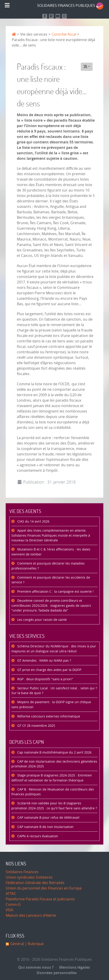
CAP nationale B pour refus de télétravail (48, 818)
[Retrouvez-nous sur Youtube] (58, 16)
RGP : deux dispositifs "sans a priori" (45, 679)
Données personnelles (55, 973)
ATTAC (11, 894)
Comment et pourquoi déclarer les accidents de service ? (51, 580)
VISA (9, 910)
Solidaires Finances (22, 872)
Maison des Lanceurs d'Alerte (31, 915)
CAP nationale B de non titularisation (45, 827)
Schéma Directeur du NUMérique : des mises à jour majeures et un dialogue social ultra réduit (54, 649)
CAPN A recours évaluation (37, 836)
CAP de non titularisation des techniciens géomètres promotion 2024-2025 (54, 764)
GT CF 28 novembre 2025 (36, 726)
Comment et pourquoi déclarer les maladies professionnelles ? (48, 566)
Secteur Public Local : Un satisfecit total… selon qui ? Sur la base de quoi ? (54, 691)
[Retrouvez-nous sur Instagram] (64, 16)
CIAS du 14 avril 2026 (33, 522)
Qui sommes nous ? (36, 967)
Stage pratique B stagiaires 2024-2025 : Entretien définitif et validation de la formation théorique (52, 778)
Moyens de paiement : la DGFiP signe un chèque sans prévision (51, 705)
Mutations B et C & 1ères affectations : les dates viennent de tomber (51, 552)
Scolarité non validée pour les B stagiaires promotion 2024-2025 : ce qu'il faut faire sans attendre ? (54, 806)
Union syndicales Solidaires (29, 877)
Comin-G (13, 905)
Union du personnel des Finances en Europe (44, 888)
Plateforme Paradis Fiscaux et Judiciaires (40, 899)
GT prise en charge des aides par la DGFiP (49, 670)
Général (17, 944)
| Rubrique (34, 944)
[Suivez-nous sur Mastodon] (51, 16)
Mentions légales (73, 967)
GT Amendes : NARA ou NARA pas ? (44, 661)
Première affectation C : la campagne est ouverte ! (55, 592)
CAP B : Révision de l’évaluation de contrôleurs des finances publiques (53, 792)
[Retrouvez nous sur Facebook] (45, 16)
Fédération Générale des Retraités (35, 883)
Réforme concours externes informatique (48, 716)
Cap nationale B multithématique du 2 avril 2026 (54, 753)
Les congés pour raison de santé (42, 620)
